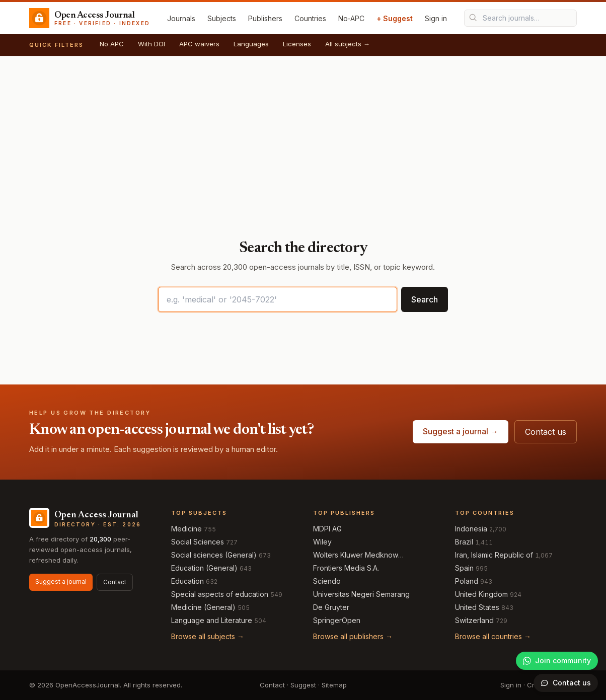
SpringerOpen (337, 620)
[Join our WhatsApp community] (557, 661)
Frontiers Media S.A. (346, 568)
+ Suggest (395, 18)
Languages (251, 44)
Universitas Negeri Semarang (361, 594)
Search (425, 299)
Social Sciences (198, 542)
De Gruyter (331, 607)
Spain (464, 568)
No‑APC (351, 18)
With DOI (151, 44)
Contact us (546, 432)
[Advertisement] (303, 132)
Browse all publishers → (353, 636)
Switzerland (474, 620)
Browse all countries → (493, 636)
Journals (181, 18)
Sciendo (327, 581)
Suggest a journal (61, 581)
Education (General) (204, 568)
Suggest (303, 685)
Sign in (436, 18)
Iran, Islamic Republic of (494, 555)
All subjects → (348, 44)
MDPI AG (327, 529)
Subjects (222, 18)
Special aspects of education (220, 594)
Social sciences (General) (214, 555)
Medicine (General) (203, 607)
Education (187, 581)
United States (477, 607)
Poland (467, 581)
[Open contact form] (566, 683)
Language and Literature (212, 620)
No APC (112, 44)
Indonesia (471, 529)
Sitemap (334, 685)
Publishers (265, 18)
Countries (310, 18)
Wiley (322, 542)
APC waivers (199, 44)
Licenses (297, 44)
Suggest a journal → (461, 431)
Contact (115, 582)
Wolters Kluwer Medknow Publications (356, 555)
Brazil (464, 542)
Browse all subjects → (208, 636)
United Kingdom (481, 594)
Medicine (186, 529)
